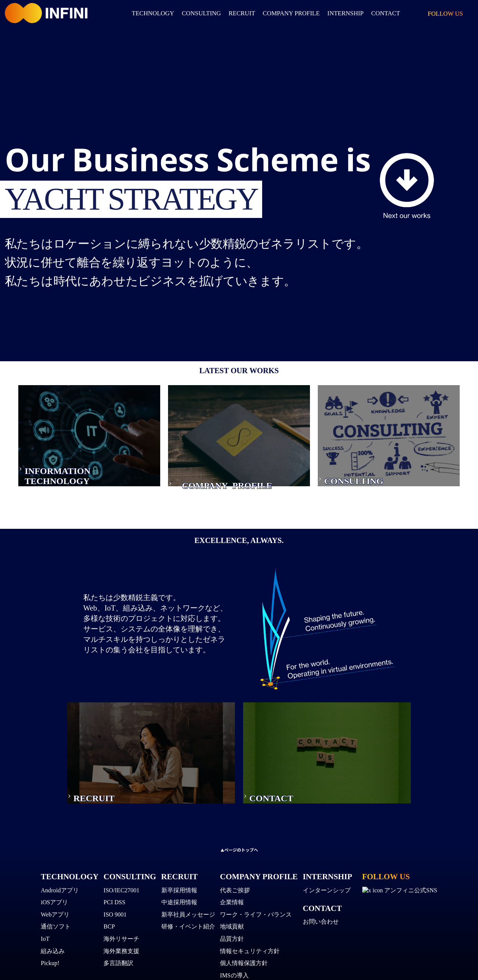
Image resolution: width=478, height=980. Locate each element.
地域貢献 (232, 929)
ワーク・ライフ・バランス (256, 917)
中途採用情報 (179, 905)
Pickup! (50, 966)
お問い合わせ (321, 924)
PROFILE (240, 496)
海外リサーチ (121, 941)
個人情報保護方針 (244, 966)
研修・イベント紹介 (188, 929)
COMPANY (190, 496)
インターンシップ (327, 892)
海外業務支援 (121, 953)
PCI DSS (114, 905)
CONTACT (322, 911)
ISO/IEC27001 (121, 892)
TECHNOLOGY (153, 13)
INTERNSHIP (328, 879)
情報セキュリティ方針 (250, 953)
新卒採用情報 (179, 892)
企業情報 (232, 905)
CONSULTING (201, 13)
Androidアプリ (60, 892)
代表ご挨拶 (235, 892)
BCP (109, 929)
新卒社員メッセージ (188, 917)
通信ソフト (56, 929)
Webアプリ (55, 917)
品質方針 (232, 941)
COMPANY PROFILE (291, 13)
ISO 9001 (115, 917)
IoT (45, 941)
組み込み (53, 953)
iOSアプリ (54, 905)
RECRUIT (242, 13)
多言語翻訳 (118, 966)
